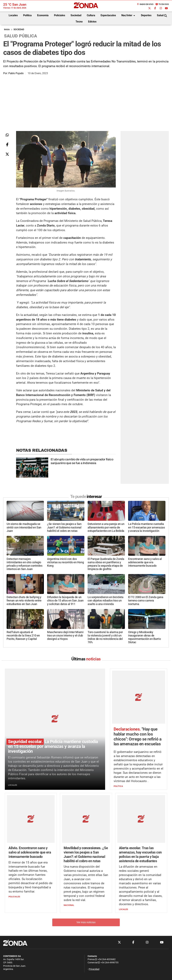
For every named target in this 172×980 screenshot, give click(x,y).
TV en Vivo (162, 4)
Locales (13, 15)
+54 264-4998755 (108, 917)
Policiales (60, 15)
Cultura (91, 15)
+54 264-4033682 (105, 913)
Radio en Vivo (145, 4)
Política (27, 15)
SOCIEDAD (19, 29)
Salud (160, 15)
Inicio (7, 29)
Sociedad (76, 15)
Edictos (92, 22)
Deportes (146, 15)
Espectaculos (108, 15)
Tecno (79, 22)
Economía (43, 15)
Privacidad (94, 923)
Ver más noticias (86, 876)
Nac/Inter (129, 16)
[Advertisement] (86, 107)
